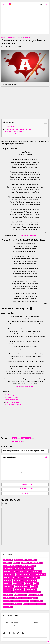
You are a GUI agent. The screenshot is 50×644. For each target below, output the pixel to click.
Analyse (6, 563)
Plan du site (36, 623)
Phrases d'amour (37, 575)
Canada (24, 601)
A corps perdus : (13, 134)
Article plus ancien (25, 489)
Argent (16, 601)
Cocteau (18, 598)
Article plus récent (25, 485)
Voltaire (41, 604)
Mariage (6, 580)
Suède (25, 604)
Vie (35, 583)
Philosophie (18, 589)
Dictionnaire (8, 586)
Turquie (33, 604)
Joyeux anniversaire (20, 592)
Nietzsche (17, 604)
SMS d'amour (8, 575)
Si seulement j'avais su (13, 405)
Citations (7, 560)
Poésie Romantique (21, 586)
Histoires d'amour (27, 566)
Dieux (32, 601)
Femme (35, 577)
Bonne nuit (7, 589)
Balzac (30, 595)
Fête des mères (30, 589)
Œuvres (20, 569)
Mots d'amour (24, 572)
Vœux (12, 577)
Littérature (7, 595)
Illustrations (8, 598)
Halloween (7, 592)
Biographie (17, 580)
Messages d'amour (10, 572)
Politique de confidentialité (14, 623)
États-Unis (7, 601)
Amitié (29, 569)
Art (19, 577)
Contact (14, 626)
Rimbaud (7, 583)
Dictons (26, 577)
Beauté (33, 586)
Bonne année (17, 583)
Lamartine (7, 604)
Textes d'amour (9, 569)
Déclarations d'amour (11, 566)
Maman (28, 583)
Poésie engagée (19, 595)
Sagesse (33, 598)
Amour (19, 37)
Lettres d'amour (29, 580)
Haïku (39, 601)
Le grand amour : (10, 127)
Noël (5, 577)
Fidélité (38, 595)
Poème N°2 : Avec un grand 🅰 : (15, 132)
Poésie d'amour (26, 37)
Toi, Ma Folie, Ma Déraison (27, 235)
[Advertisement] (25, 21)
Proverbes (24, 563)
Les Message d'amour (13, 395)
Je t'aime (36, 572)
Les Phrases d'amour (13, 402)
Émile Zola (7, 607)
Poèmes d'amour (11, 37)
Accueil (3, 37)
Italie (25, 598)
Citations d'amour (22, 575)
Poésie (32, 560)
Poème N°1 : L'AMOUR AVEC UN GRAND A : (18, 129)
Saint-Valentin (34, 592)
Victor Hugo (36, 563)
